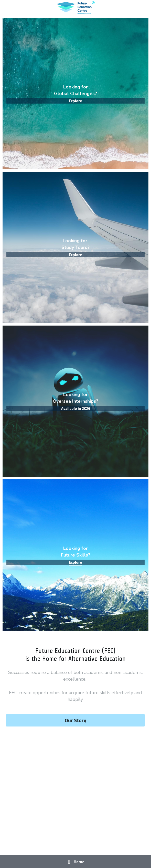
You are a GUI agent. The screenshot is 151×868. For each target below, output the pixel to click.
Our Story (75, 720)
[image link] (75, 7)
